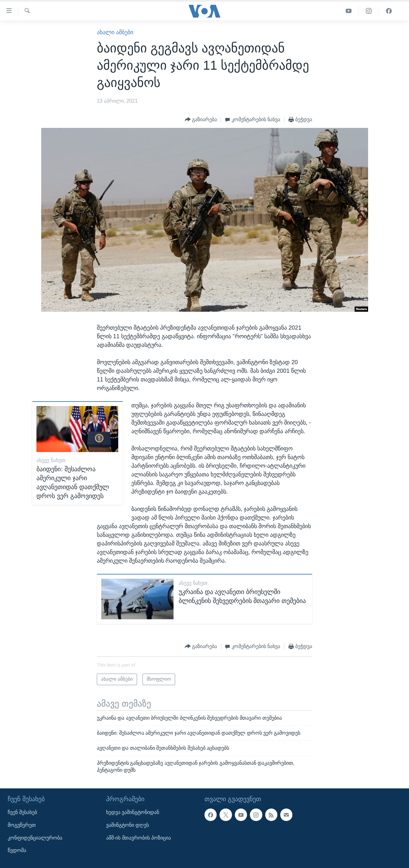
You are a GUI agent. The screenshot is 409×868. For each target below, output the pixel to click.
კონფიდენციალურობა (35, 837)
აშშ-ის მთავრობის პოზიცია (139, 837)
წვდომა (17, 850)
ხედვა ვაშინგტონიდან (133, 812)
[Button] (201, 120)
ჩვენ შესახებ (22, 812)
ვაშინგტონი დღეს (127, 825)
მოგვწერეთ (22, 825)
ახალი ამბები (115, 32)
